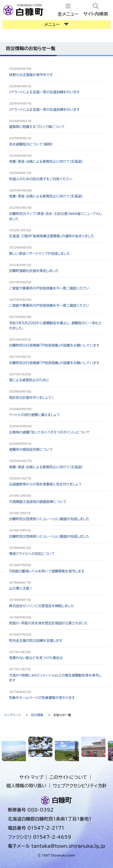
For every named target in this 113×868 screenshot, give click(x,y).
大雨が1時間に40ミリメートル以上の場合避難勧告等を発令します (55, 678)
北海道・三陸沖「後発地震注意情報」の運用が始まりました (52, 236)
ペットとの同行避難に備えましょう (34, 415)
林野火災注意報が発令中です (31, 75)
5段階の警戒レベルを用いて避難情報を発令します (47, 571)
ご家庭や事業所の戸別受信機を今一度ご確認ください (49, 288)
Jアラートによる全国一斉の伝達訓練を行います (44, 92)
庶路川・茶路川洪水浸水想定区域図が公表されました (48, 623)
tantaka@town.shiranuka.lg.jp (68, 846)
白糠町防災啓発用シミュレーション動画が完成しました (49, 519)
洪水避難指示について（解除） (31, 144)
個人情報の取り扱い (26, 786)
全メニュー (68, 14)
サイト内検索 (96, 14)
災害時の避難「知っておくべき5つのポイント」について (49, 432)
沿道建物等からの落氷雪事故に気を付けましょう (45, 484)
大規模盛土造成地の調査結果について (38, 502)
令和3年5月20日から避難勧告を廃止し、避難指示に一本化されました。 (55, 325)
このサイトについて (69, 777)
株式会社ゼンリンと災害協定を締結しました (42, 606)
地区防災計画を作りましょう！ (32, 397)
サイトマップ (31, 777)
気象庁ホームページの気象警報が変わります (42, 698)
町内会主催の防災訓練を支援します (36, 641)
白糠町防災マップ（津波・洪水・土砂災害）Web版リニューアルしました (55, 216)
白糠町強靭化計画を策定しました (34, 271)
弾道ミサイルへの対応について (32, 554)
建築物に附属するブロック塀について (37, 127)
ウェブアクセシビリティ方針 (80, 786)
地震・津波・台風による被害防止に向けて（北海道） (46, 161)
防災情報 (37, 715)
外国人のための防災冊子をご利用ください (41, 179)
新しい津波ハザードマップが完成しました (39, 253)
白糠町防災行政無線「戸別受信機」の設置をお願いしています (54, 345)
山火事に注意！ (21, 588)
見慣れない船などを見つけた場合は (36, 658)
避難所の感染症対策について (31, 449)
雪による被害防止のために (29, 380)
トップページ (13, 715)
